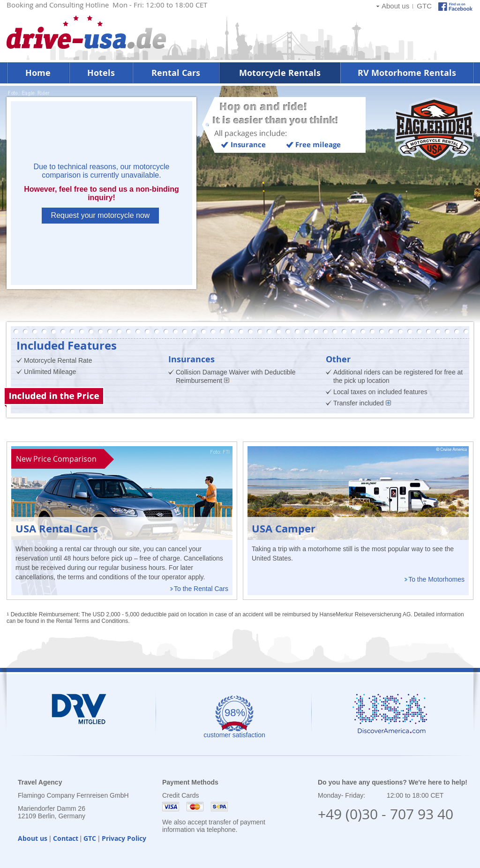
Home (38, 73)
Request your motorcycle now (101, 215)
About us (395, 6)
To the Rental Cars (201, 589)
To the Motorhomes (436, 579)
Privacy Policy (124, 838)
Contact (66, 838)
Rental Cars (176, 73)
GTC (424, 6)
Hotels (101, 73)
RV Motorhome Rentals (407, 73)
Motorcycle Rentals (280, 73)
